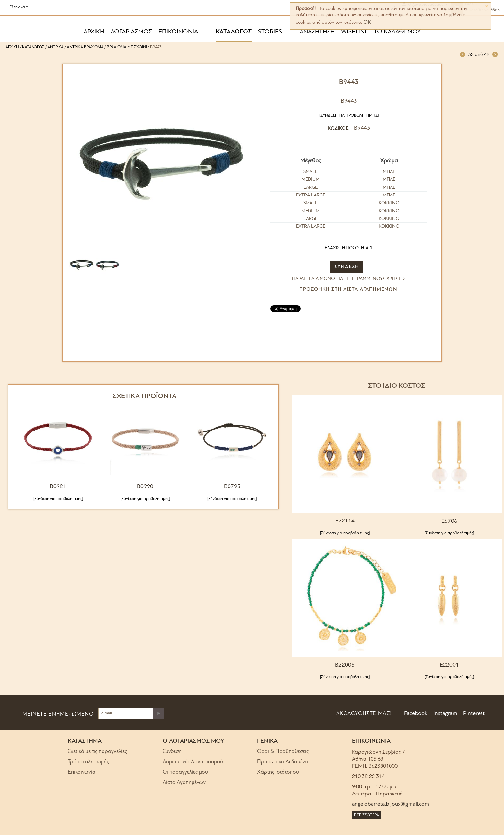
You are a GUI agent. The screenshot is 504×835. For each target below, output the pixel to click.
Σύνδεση (172, 752)
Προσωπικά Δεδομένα (283, 762)
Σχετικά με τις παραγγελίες (97, 752)
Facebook (415, 714)
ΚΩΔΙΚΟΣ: (339, 128)
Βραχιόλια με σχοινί (127, 47)
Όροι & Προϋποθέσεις (283, 752)
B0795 (232, 487)
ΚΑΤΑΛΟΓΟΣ (234, 32)
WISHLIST (354, 32)
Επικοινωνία (82, 772)
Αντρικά (56, 47)
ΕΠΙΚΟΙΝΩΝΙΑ (178, 32)
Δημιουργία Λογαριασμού (193, 762)
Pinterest (473, 714)
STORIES (270, 32)
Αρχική (12, 47)
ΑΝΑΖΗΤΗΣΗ (317, 32)
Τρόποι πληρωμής (88, 762)
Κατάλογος (33, 47)
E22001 (449, 665)
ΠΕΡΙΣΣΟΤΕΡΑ (366, 815)
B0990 (145, 487)
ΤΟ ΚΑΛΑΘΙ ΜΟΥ (397, 32)
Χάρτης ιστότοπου (278, 772)
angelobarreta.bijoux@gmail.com (391, 804)
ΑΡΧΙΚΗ (94, 32)
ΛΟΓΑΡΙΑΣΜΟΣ (131, 32)
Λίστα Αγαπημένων (184, 782)
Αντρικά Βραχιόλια (85, 47)
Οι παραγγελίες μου (185, 772)
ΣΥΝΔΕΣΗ (347, 267)
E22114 (345, 521)
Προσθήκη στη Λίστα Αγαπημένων (348, 289)
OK (367, 22)
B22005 (345, 665)
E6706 (449, 521)
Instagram (445, 714)
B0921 (58, 487)
